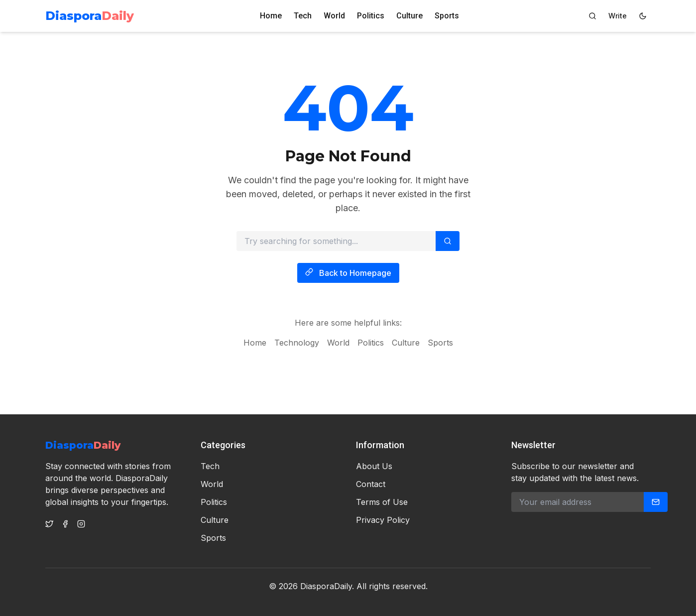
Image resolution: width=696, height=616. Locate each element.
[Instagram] (81, 524)
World (334, 16)
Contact (371, 484)
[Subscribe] (656, 502)
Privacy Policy (383, 520)
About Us (374, 466)
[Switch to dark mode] (643, 16)
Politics (371, 16)
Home (271, 16)
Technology (297, 345)
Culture (409, 16)
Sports (447, 16)
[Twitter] (49, 524)
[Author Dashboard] (618, 16)
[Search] (592, 16)
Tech (303, 16)
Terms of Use (382, 502)
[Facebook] (65, 524)
